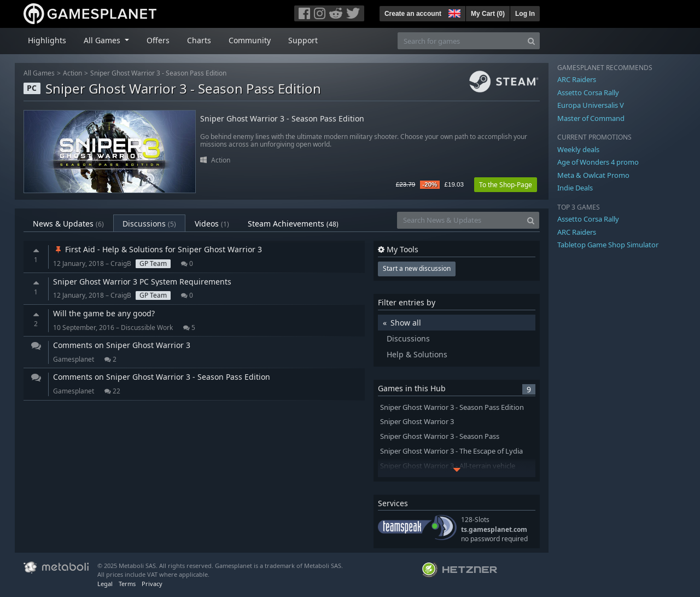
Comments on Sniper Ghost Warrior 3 (122, 345)
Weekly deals (578, 149)
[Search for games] (460, 41)
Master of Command (591, 118)
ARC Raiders (577, 79)
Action (72, 73)
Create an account (413, 14)
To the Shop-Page (506, 185)
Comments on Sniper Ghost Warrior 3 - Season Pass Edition (162, 377)
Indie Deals (575, 188)
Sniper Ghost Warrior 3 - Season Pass (440, 436)
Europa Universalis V (591, 105)
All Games (39, 73)
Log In (525, 14)
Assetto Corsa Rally (588, 92)
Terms (127, 584)
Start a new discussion (417, 268)
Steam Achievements (293, 224)
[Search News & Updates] (460, 220)
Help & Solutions (417, 354)
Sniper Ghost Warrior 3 (417, 422)
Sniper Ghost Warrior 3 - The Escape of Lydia (451, 451)
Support (303, 40)
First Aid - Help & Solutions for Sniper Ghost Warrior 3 (157, 249)
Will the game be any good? (104, 313)
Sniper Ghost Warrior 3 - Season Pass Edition (158, 73)
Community (250, 40)
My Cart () (488, 14)
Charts (199, 40)
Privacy (152, 584)
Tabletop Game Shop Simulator (608, 245)
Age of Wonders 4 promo (598, 162)
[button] (453, 12)
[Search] (531, 41)
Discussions (149, 224)
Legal (105, 584)
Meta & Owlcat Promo (593, 175)
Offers (158, 40)
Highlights (47, 40)
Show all (406, 323)
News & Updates (68, 224)
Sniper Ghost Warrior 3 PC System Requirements (142, 282)
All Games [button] (103, 40)
